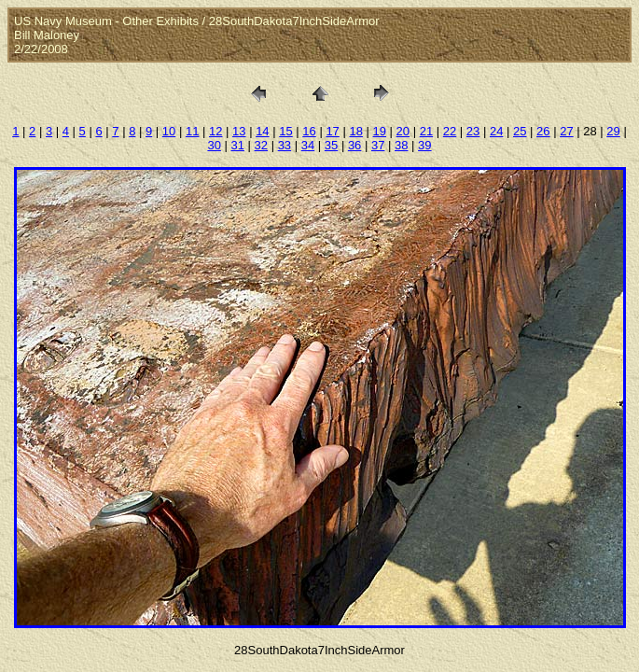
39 (424, 145)
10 (169, 131)
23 (473, 131)
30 (214, 145)
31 (237, 145)
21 (426, 131)
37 (378, 145)
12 (215, 131)
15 (285, 131)
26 (543, 131)
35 (331, 145)
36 (354, 145)
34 (308, 145)
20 (403, 131)
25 (520, 131)
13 (239, 131)
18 (355, 131)
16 (309, 131)
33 (285, 145)
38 (401, 145)
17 (332, 131)
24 (496, 131)
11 (192, 131)
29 (613, 131)
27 (566, 131)
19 (380, 131)
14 (262, 131)
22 (450, 131)
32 (261, 145)
